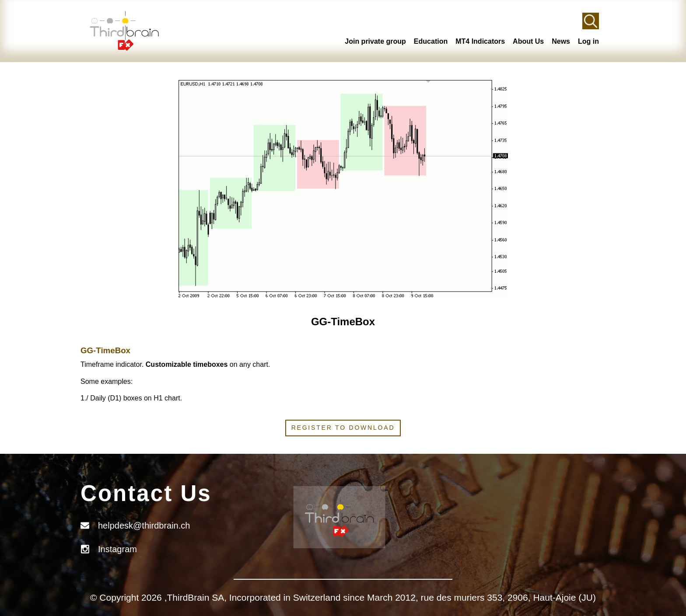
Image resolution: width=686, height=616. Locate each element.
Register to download (343, 428)
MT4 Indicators (480, 41)
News (561, 41)
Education (431, 41)
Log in (588, 41)
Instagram (117, 549)
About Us (528, 41)
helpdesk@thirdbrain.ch (144, 526)
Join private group (375, 41)
